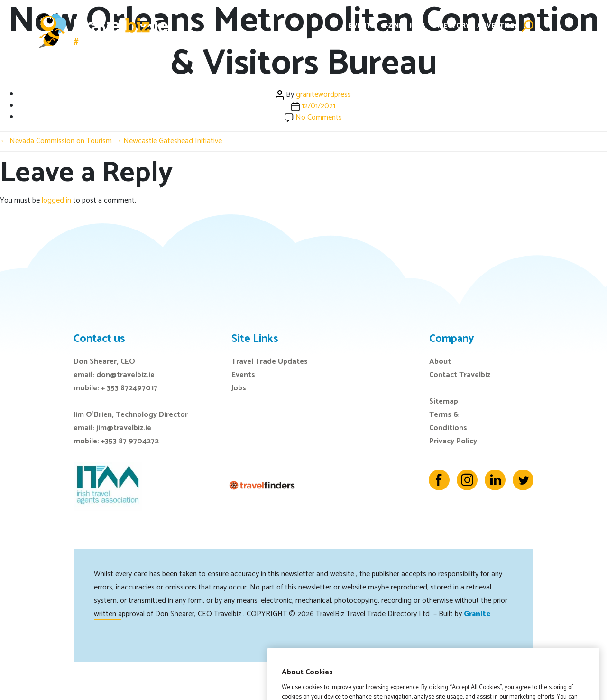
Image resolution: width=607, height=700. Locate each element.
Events (362, 26)
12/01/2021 (318, 106)
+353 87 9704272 (130, 441)
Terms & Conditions (448, 421)
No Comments (319, 117)
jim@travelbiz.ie (124, 428)
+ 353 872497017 (129, 388)
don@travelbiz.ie (125, 375)
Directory (451, 26)
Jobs (418, 26)
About (440, 362)
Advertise (496, 26)
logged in (56, 200)
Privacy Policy (453, 441)
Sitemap (444, 401)
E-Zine (392, 26)
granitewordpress (323, 95)
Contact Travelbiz (460, 375)
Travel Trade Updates (270, 362)
